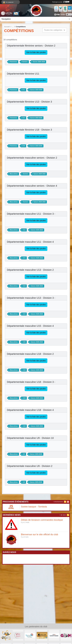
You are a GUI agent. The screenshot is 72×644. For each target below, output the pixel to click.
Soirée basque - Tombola (34, 507)
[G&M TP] (66, 635)
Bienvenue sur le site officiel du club (40, 534)
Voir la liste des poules (36, 52)
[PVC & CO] (42, 635)
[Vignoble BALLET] (18, 635)
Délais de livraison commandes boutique (42, 520)
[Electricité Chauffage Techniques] (30, 635)
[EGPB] (6, 635)
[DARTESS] (54, 635)
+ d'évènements (58, 502)
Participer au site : (61, 2)
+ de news (63, 515)
